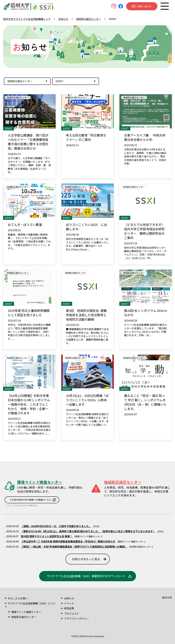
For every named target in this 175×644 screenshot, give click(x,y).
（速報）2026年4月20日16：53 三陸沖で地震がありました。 (56, 526)
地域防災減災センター (24, 617)
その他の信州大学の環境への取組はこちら (30, 500)
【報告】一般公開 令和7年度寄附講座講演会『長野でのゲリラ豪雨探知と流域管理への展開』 (74, 546)
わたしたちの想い (18, 598)
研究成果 (69, 608)
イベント (69, 603)
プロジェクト (72, 613)
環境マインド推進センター (26, 612)
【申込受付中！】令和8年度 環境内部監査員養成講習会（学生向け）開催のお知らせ (68, 541)
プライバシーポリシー (77, 618)
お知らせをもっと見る (86, 559)
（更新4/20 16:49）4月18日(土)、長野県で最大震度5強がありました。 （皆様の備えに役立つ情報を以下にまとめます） (88, 531)
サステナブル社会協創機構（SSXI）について (30, 605)
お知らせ (69, 598)
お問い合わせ (144, 6)
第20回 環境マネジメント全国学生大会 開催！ (47, 536)
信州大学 (167, 598)
